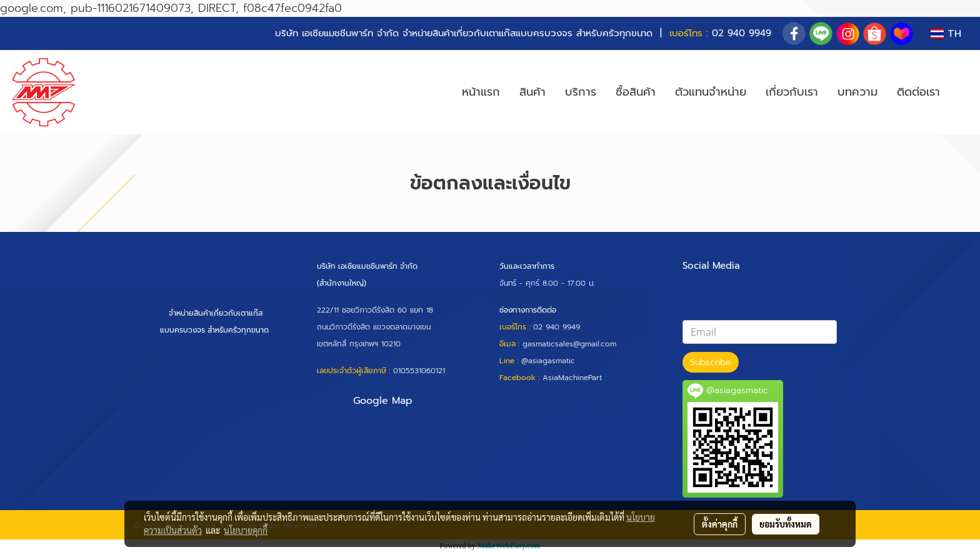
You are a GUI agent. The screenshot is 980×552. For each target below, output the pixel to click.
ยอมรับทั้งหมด (786, 524)
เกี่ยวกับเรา (792, 92)
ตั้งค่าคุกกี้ (720, 524)
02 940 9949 (742, 33)
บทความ (857, 92)
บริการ (581, 92)
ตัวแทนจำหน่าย (711, 92)
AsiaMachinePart (572, 378)
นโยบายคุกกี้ (246, 530)
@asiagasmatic (548, 361)
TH (946, 34)
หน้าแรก (481, 92)
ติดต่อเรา (918, 92)
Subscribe (711, 362)
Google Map (383, 401)
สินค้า (532, 92)
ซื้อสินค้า (636, 92)
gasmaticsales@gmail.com (569, 344)
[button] (961, 93)
